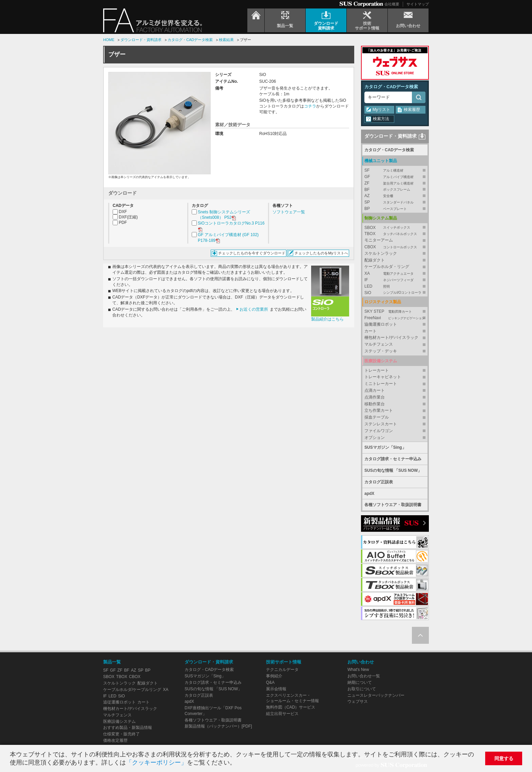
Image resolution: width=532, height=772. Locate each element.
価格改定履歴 (115, 740)
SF (395, 170)
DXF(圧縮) (128, 217)
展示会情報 (276, 689)
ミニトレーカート (381, 384)
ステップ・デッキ (381, 351)
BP (395, 209)
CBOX (395, 247)
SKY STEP (395, 312)
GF (395, 177)
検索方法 (381, 119)
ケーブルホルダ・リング (387, 267)
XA (395, 274)
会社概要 (392, 4)
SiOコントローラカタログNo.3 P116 (231, 226)
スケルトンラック (381, 253)
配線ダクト (375, 260)
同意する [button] (504, 758)
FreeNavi (395, 318)
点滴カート (375, 390)
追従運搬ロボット (119, 702)
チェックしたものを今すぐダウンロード (252, 253)
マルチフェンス (379, 344)
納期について (360, 682)
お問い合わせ (361, 662)
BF (395, 190)
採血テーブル (377, 417)
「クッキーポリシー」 (156, 763)
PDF (123, 223)
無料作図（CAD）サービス (291, 707)
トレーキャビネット (383, 377)
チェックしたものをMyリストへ (321, 253)
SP (395, 202)
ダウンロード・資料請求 (141, 40)
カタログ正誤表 (379, 482)
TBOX (395, 234)
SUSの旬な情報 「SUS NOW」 (393, 470)
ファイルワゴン (379, 431)
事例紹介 (274, 676)
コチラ (310, 106)
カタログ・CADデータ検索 (190, 40)
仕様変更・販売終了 (121, 734)
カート (370, 331)
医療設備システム (119, 721)
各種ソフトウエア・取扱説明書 (393, 505)
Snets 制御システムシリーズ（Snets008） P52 (224, 215)
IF (395, 280)
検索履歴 (412, 110)
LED (395, 286)
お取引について (362, 689)
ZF (395, 183)
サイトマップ (418, 4)
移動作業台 (375, 404)
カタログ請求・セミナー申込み (393, 459)
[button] (239, 763)
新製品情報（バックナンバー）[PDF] (218, 726)
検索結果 (226, 40)
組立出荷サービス (282, 714)
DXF (123, 212)
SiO (395, 293)
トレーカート (377, 370)
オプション (375, 438)
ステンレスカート (381, 424)
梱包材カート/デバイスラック (391, 337)
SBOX (395, 228)
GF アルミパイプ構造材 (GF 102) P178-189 (228, 238)
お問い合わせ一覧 (364, 676)
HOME (109, 40)
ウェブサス (358, 701)
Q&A (270, 682)
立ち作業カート (379, 410)
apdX (369, 494)
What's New (358, 670)
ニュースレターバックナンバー (376, 695)
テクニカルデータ (282, 670)
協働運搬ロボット (381, 324)
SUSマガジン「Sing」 (385, 447)
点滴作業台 (375, 397)
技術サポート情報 (284, 662)
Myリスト (381, 110)
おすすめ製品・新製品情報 (128, 728)
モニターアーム (379, 240)
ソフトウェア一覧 (289, 212)
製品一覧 (112, 662)
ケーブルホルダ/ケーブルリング (132, 690)
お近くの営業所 (254, 309)
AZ (395, 196)
